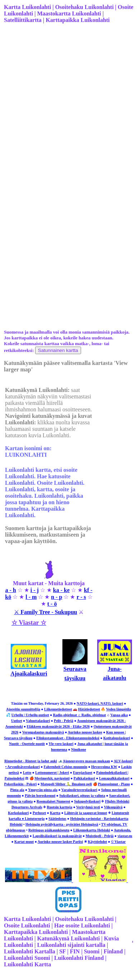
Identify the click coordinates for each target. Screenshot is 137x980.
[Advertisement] (67, 103)
